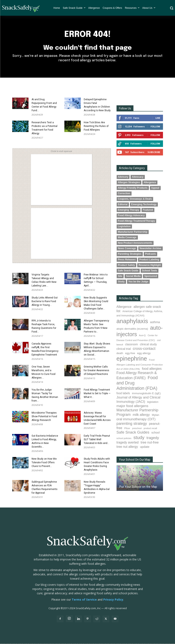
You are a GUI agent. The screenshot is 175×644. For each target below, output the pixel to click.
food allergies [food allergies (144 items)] (152, 369)
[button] (171, 8)
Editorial (123, 205)
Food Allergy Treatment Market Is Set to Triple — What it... (97, 394)
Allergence (150, 183)
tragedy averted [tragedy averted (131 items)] (128, 443)
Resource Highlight (150, 265)
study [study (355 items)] (139, 438)
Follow (155, 127)
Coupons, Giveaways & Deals (135, 199)
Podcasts (150, 254)
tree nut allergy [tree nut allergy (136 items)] (127, 447)
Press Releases (127, 260)
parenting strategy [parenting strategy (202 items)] (132, 424)
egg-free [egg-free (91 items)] (130, 354)
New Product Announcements (135, 243)
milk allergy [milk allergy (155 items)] (141, 415)
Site (120, 276)
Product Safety (127, 265)
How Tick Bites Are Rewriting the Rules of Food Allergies (96, 126)
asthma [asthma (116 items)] (155, 322)
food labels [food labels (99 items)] (123, 394)
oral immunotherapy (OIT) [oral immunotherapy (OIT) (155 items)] (136, 419)
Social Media (133, 276)
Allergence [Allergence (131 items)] (124, 307)
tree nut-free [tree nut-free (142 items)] (150, 443)
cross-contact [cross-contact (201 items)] (144, 349)
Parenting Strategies (130, 254)
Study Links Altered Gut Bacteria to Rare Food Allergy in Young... (45, 302)
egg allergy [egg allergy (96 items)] (144, 354)
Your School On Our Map (135, 460)
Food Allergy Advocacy (131, 216)
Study (121, 282)
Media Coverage (127, 238)
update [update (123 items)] (145, 447)
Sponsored (151, 276)
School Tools (150, 271)
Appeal (155, 188)
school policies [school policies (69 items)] (124, 439)
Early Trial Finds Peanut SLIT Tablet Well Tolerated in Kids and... (97, 440)
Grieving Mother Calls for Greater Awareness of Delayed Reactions (96, 371)
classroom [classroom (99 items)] (132, 345)
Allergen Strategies (129, 183)
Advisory (123, 177)
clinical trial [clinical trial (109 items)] (124, 349)
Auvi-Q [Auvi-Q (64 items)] (142, 336)
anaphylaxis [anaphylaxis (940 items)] (132, 321)
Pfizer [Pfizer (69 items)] (127, 429)
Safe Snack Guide (128, 271)
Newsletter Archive (150, 249)
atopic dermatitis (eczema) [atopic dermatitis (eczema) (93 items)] (132, 329)
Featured (148, 210)
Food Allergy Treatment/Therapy (136, 221)
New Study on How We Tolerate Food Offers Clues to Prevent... (44, 463)
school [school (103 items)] (156, 433)
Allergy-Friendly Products (133, 188)
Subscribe (154, 152)
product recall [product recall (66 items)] (150, 429)
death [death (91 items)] (120, 354)
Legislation (124, 227)
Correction (124, 194)
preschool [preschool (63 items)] (137, 429)
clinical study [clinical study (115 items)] (148, 345)
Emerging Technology (144, 205)
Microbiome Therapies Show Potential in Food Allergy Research (44, 417)
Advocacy (138, 177)
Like (158, 118)
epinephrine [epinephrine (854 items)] (132, 359)
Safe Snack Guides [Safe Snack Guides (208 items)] (133, 433)
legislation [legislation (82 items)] (153, 402)
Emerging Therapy (129, 210)
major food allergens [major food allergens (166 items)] (132, 406)
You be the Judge (138, 282)
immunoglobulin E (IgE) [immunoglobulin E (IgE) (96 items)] (146, 394)
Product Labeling (149, 260)
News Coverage (127, 249)
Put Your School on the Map (138, 487)
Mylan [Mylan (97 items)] (155, 415)
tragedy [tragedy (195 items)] (153, 438)
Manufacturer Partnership (133, 232)
